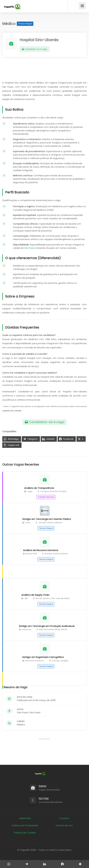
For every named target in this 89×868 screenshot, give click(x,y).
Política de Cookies (25, 833)
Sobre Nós (25, 818)
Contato (64, 818)
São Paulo (29, 248)
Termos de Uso (64, 825)
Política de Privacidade (25, 825)
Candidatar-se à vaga (35, 49)
